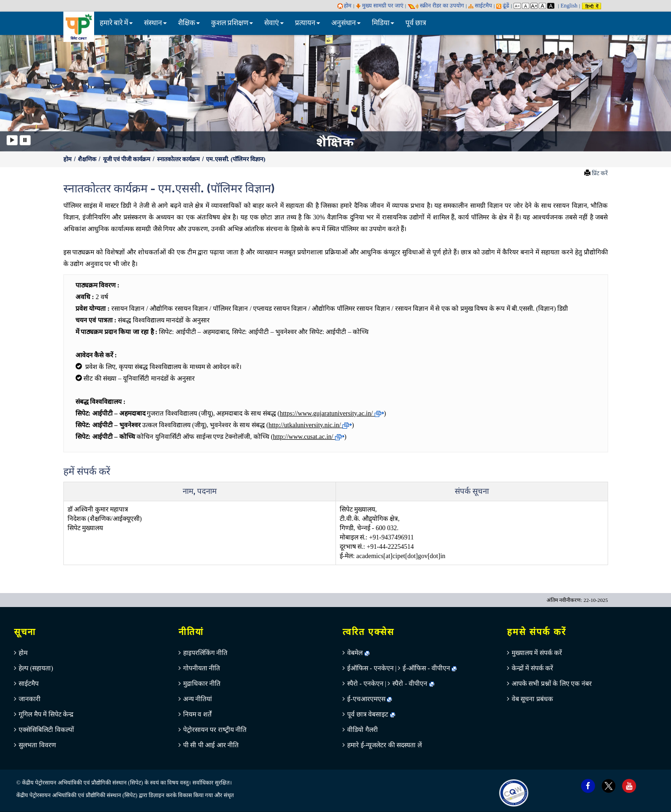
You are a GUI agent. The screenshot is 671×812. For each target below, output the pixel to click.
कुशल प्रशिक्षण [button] (232, 23)
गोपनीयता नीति (202, 668)
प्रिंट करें (600, 173)
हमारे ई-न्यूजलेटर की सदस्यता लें (384, 745)
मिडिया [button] (383, 23)
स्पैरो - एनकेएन (365, 684)
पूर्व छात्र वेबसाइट (371, 714)
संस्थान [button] (155, 23)
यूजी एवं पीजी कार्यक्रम (128, 159)
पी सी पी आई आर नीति (211, 745)
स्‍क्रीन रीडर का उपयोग (436, 6)
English (569, 6)
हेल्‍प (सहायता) (36, 668)
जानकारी (30, 699)
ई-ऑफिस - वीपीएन (426, 668)
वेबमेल (358, 653)
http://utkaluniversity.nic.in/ (310, 425)
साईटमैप (480, 6)
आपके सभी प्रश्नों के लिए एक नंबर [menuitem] (552, 684)
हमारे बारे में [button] (116, 23)
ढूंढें (503, 6)
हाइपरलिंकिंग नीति (205, 653)
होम (345, 6)
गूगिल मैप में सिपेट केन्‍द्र (46, 714)
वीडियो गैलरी (363, 730)
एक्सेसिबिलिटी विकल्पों (46, 730)
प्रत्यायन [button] (308, 23)
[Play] (12, 140)
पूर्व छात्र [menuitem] (416, 23)
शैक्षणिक (88, 159)
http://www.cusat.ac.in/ (309, 437)
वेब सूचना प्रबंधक (532, 699)
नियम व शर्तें (197, 714)
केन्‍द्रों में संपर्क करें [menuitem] (533, 668)
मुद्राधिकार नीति (202, 684)
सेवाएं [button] (274, 23)
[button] (34, 92)
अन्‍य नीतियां (198, 699)
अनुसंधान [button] (346, 23)
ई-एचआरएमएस (370, 699)
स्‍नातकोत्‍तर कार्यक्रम (179, 159)
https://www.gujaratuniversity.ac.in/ (332, 413)
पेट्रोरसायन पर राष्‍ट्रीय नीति (215, 730)
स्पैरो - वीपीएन (410, 684)
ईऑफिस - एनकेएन (370, 668)
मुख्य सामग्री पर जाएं (380, 6)
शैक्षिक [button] (189, 23)
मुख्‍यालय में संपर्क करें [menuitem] (537, 653)
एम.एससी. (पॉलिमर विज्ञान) (236, 159)
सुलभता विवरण (37, 745)
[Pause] (25, 140)
